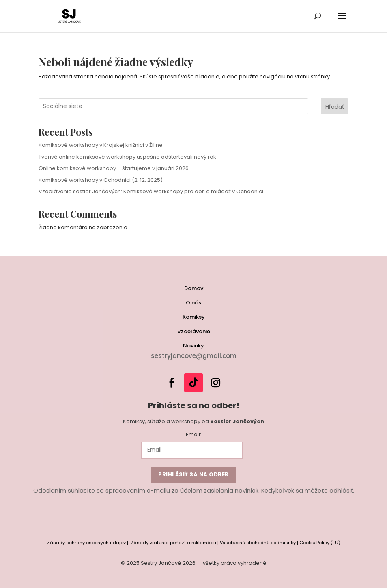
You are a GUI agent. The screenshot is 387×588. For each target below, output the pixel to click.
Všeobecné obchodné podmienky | (260, 543)
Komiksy (194, 317)
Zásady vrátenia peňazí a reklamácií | (175, 543)
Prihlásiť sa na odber (193, 475)
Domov (194, 288)
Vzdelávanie (194, 331)
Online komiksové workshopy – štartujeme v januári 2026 (114, 168)
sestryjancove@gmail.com (194, 356)
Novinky (193, 346)
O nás (193, 303)
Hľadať (335, 107)
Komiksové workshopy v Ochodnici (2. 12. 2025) (101, 180)
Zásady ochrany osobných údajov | (89, 543)
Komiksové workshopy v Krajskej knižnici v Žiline (101, 145)
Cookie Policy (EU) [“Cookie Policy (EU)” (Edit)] (320, 543)
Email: (193, 434)
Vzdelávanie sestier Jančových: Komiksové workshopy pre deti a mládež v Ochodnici (151, 191)
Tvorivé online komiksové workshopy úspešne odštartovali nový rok (127, 157)
